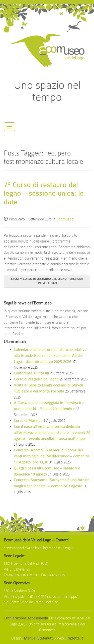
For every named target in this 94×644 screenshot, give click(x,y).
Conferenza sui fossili (31, 373)
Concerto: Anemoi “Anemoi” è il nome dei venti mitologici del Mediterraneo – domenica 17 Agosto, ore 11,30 (52, 456)
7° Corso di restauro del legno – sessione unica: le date (44, 193)
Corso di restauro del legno (36, 379)
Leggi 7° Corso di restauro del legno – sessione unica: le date (47, 281)
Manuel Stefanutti (39, 638)
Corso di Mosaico (28, 421)
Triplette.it (74, 638)
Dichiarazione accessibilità (26, 618)
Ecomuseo (65, 219)
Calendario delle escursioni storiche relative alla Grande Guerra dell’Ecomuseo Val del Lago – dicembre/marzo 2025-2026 (50, 356)
